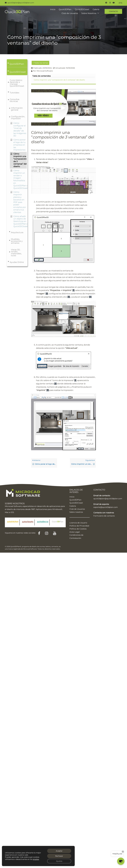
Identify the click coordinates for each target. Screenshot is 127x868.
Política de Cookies (78, 529)
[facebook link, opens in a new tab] (106, 3)
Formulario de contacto (104, 516)
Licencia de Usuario (78, 523)
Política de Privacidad (79, 526)
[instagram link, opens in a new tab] (110, 3)
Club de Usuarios (70, 13)
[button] (17, 63)
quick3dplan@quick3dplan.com (108, 499)
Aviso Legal (75, 532)
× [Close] (123, 852)
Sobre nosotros (76, 512)
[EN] (120, 3)
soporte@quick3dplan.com (106, 507)
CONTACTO (113, 11)
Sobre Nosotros (89, 13)
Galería (96, 9)
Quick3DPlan (65, 9)
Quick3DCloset (82, 9)
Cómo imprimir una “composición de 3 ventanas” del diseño (59, 80)
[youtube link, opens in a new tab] (114, 3)
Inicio (53, 9)
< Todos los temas (40, 63)
